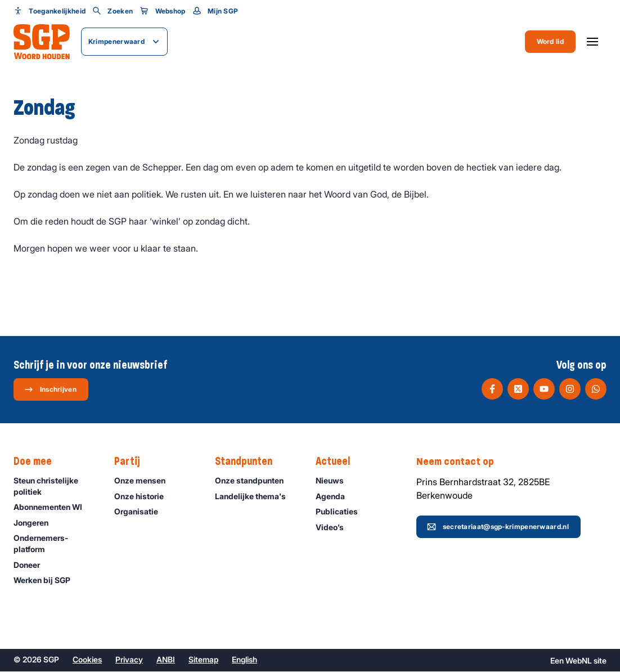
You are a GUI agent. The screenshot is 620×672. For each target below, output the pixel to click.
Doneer (32, 565)
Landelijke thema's (255, 497)
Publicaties (342, 512)
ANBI (166, 660)
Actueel (338, 462)
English (244, 660)
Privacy (129, 660)
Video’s (335, 528)
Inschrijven (50, 389)
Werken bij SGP (47, 581)
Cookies (87, 660)
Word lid (550, 41)
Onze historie (144, 497)
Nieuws (335, 481)
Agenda (335, 497)
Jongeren (36, 523)
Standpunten (249, 462)
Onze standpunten (254, 481)
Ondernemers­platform (55, 544)
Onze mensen (145, 481)
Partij (133, 462)
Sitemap (203, 660)
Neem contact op (461, 462)
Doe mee (38, 462)
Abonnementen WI (53, 507)
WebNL (579, 661)
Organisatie (141, 512)
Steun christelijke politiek (55, 486)
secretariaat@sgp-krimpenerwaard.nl (498, 527)
